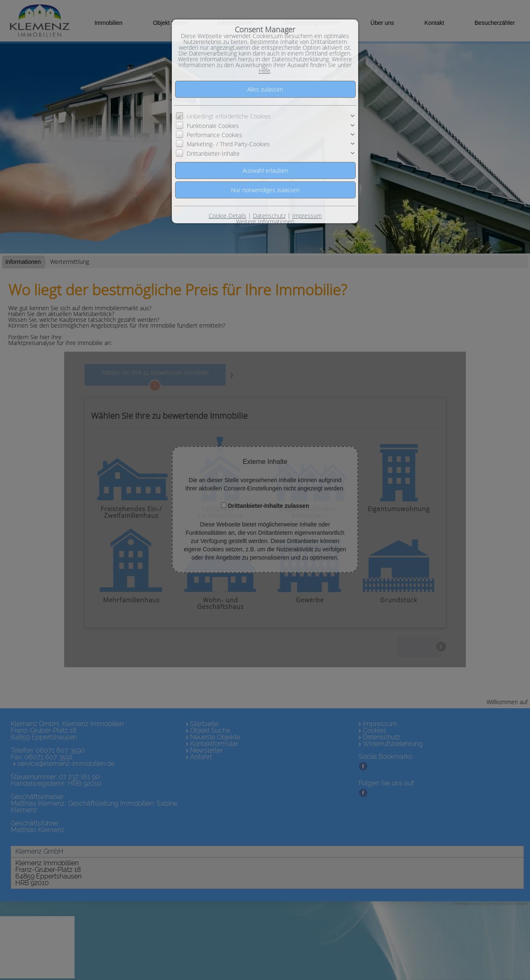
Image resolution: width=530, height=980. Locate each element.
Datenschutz (269, 216)
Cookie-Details (228, 216)
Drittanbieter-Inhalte (213, 153)
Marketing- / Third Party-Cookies (228, 144)
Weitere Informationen (265, 221)
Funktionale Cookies (213, 126)
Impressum (307, 216)
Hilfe (265, 71)
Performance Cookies (214, 135)
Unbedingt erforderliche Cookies (229, 116)
